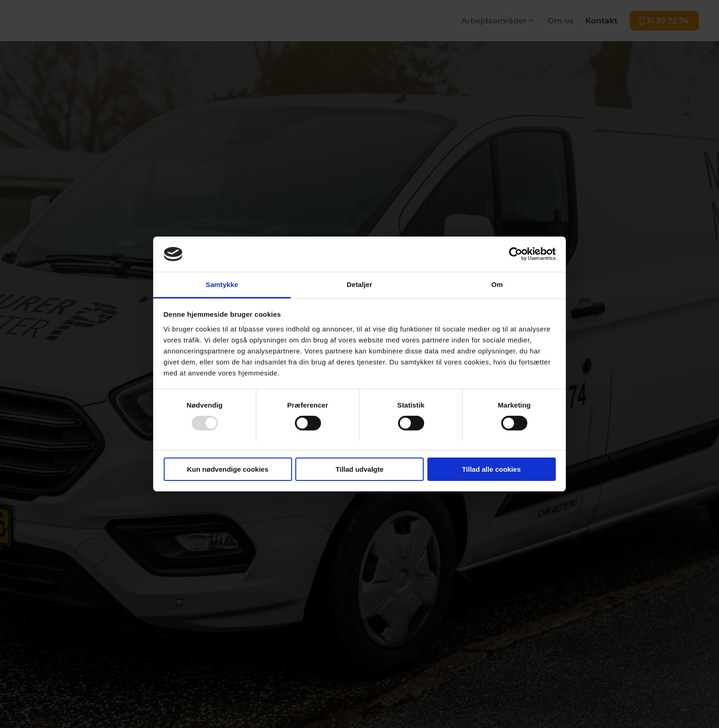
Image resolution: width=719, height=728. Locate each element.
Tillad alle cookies (491, 469)
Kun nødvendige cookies (228, 469)
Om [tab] (497, 284)
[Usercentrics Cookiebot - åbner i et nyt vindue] (516, 254)
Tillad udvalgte (360, 469)
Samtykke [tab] (222, 284)
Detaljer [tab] (359, 284)
